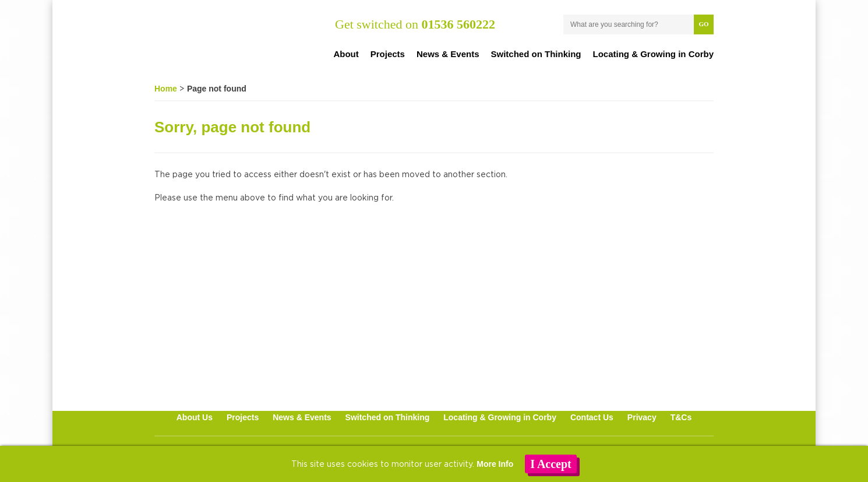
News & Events (448, 54)
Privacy (642, 417)
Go (703, 24)
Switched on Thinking (536, 54)
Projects (388, 54)
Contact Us (592, 417)
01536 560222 (458, 24)
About (346, 54)
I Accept (551, 464)
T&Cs (681, 417)
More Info (495, 464)
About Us (195, 417)
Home (166, 89)
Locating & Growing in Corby (654, 54)
